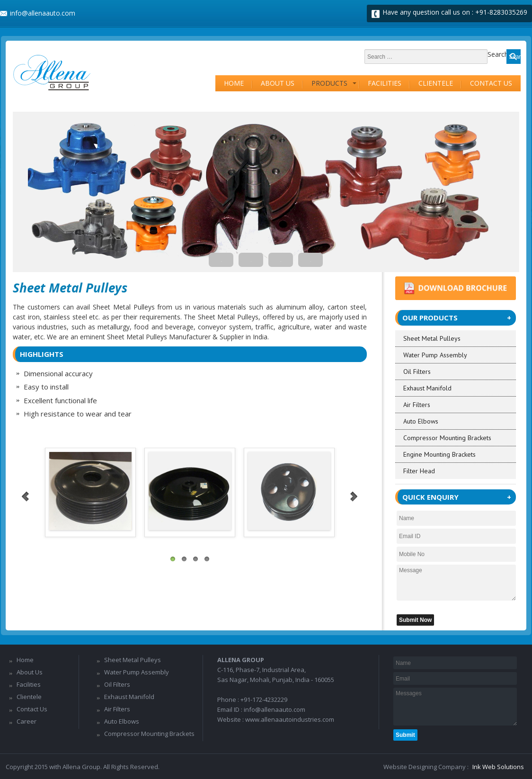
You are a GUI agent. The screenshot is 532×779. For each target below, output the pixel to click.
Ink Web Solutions (498, 767)
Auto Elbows (421, 421)
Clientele (436, 83)
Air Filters (417, 405)
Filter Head (419, 471)
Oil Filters (417, 372)
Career (27, 721)
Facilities (385, 83)
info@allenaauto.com (43, 13)
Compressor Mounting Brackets (447, 438)
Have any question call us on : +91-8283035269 (455, 12)
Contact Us (491, 83)
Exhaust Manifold (427, 388)
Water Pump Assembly (435, 355)
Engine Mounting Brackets (439, 454)
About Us (278, 83)
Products (329, 83)
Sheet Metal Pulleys (432, 338)
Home (234, 83)
